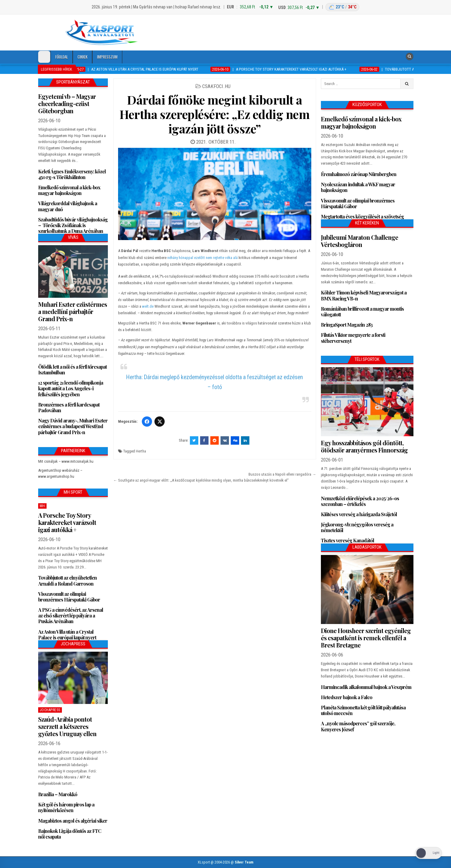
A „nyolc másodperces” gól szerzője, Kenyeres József (358, 726)
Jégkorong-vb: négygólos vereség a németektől (357, 527)
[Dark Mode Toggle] (44, 57)
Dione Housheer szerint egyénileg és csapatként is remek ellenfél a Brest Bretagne (366, 638)
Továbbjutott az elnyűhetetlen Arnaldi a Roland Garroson (67, 580)
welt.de (148, 306)
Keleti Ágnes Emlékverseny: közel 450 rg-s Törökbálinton (72, 174)
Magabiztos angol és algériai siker (73, 821)
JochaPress (50, 710)
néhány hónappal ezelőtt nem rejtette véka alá (203, 258)
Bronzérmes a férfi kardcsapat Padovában (69, 407)
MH (42, 506)
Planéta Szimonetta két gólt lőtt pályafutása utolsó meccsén (363, 710)
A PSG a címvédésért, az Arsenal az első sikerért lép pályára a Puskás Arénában (71, 615)
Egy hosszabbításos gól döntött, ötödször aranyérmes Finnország (364, 446)
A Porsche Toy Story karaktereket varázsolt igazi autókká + (67, 522)
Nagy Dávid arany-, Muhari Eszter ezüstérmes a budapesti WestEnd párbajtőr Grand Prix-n (73, 426)
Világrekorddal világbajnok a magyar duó (68, 206)
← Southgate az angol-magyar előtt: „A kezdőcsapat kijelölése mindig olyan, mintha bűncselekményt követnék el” (201, 480)
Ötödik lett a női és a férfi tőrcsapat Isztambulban (72, 370)
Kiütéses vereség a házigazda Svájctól (359, 514)
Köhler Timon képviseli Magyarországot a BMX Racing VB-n (364, 295)
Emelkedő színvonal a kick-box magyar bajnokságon (69, 190)
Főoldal (62, 57)
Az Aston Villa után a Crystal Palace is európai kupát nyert (67, 635)
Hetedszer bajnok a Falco (347, 697)
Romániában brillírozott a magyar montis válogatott (362, 312)
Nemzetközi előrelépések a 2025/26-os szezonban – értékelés (360, 501)
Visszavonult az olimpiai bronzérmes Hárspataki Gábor (69, 597)
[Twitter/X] (160, 422)
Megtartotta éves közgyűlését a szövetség (362, 216)
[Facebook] (147, 422)
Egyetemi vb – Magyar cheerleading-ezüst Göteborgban (67, 104)
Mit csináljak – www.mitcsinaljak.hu (66, 461)
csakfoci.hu (216, 86)
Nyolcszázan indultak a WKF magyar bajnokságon (358, 187)
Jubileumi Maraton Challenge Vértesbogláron (360, 241)
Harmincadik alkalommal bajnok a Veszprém (366, 687)
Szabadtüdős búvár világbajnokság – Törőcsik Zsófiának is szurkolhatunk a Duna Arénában (73, 225)
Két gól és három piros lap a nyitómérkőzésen (66, 807)
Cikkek (82, 57)
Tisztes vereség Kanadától (347, 540)
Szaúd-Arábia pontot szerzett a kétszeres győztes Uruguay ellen (67, 726)
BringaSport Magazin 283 (347, 325)
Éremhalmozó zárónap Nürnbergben (359, 174)
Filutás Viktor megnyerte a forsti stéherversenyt (353, 338)
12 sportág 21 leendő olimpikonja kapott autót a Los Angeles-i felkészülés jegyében (71, 388)
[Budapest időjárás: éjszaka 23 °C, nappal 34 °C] (342, 7)
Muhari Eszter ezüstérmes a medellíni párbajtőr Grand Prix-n (73, 311)
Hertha (141, 451)
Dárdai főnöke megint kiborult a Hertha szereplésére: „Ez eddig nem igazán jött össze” (215, 114)
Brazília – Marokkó (58, 794)
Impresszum (107, 57)
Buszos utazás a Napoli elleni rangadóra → (282, 474)
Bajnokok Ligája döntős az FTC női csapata (70, 834)
